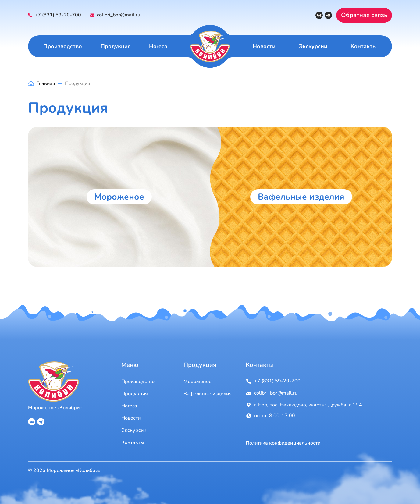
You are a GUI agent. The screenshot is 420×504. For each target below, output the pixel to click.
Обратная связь (364, 15)
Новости (264, 46)
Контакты (364, 46)
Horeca (158, 46)
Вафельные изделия (301, 197)
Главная (46, 83)
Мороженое (119, 197)
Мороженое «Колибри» (55, 408)
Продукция (116, 46)
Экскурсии (313, 46)
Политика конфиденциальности (283, 443)
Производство (63, 46)
